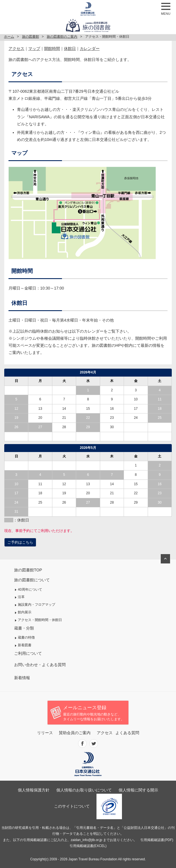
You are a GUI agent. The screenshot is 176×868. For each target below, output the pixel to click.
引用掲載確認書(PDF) (157, 840)
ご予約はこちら (20, 542)
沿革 (21, 597)
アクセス (16, 48)
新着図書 (25, 645)
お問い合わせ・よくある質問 (40, 665)
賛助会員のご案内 (75, 733)
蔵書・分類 (24, 628)
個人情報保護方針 (34, 790)
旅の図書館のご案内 (62, 37)
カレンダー (90, 48)
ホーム (9, 37)
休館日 (70, 48)
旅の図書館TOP (28, 570)
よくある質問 (127, 733)
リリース (45, 733)
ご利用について (28, 653)
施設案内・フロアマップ (37, 605)
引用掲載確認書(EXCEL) (88, 846)
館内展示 (25, 612)
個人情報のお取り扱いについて (84, 790)
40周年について (30, 590)
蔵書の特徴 (26, 637)
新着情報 (22, 678)
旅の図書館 (31, 37)
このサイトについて (72, 806)
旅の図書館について (32, 580)
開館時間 (52, 48)
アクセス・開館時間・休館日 (40, 620)
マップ (34, 48)
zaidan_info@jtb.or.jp (86, 840)
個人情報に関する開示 (138, 790)
